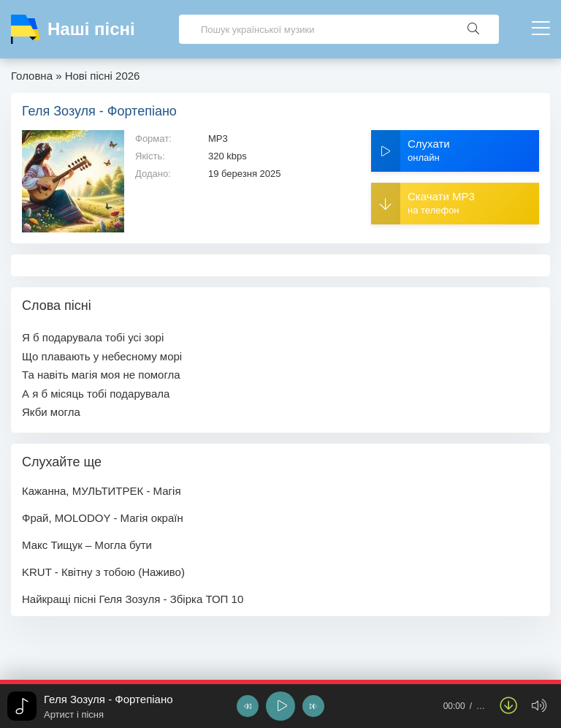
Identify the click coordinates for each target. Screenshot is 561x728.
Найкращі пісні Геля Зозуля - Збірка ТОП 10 (133, 599)
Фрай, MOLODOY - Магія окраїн (103, 518)
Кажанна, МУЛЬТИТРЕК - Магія (102, 491)
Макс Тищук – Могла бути (87, 545)
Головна (32, 76)
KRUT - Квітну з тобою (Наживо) (103, 572)
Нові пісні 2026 (103, 76)
